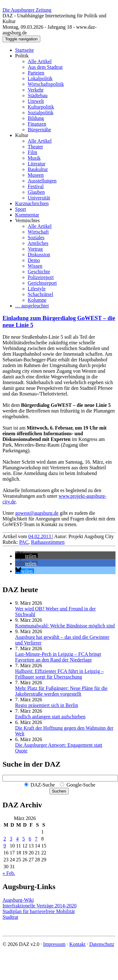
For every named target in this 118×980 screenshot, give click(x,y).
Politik (22, 56)
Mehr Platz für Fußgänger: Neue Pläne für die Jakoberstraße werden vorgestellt (61, 691)
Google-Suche (81, 785)
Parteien (36, 73)
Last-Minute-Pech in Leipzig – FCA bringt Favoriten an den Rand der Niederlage (58, 657)
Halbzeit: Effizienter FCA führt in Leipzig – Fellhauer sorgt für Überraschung (59, 674)
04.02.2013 (40, 536)
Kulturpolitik (41, 107)
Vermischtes (27, 220)
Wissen (35, 266)
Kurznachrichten (32, 203)
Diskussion (39, 255)
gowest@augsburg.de (37, 513)
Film (32, 152)
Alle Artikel (40, 61)
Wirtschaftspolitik (46, 84)
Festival (36, 186)
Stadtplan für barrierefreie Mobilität (39, 911)
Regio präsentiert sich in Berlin (47, 705)
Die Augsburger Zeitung (27, 10)
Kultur (22, 135)
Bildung (36, 118)
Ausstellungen (42, 181)
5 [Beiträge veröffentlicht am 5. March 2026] (24, 839)
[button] (26, 556)
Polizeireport (41, 277)
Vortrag (35, 249)
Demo (34, 260)
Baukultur (38, 169)
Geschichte (39, 272)
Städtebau (38, 95)
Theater (35, 147)
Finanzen (37, 124)
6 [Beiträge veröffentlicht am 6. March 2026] (30, 839)
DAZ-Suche (43, 785)
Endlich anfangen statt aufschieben (50, 717)
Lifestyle (37, 289)
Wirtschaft (38, 232)
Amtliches (38, 243)
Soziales (36, 238)
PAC (24, 542)
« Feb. (9, 873)
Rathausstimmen (48, 542)
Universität (39, 198)
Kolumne (37, 300)
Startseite (25, 50)
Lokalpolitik (40, 78)
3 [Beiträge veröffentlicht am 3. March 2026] (11, 839)
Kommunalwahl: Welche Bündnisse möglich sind (65, 626)
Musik (34, 158)
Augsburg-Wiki (18, 900)
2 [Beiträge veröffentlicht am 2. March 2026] (5, 839)
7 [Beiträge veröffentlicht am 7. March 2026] (36, 839)
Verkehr (36, 90)
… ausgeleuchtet (32, 306)
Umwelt (36, 101)
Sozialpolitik (41, 113)
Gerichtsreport (42, 283)
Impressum (54, 944)
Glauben (36, 192)
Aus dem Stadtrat (45, 67)
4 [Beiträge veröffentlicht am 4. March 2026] (17, 839)
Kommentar (27, 215)
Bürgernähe (39, 130)
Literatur (37, 164)
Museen (36, 175)
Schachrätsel (40, 294)
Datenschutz (102, 944)
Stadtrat (10, 917)
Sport (21, 209)
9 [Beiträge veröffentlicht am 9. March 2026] (5, 846)
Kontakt (77, 944)
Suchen (59, 791)
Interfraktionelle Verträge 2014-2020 (39, 906)
